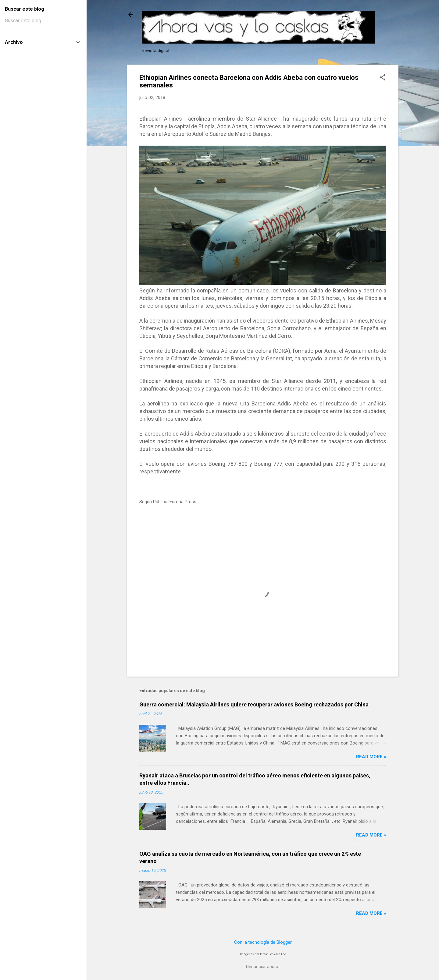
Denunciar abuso (263, 967)
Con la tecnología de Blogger (263, 942)
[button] (383, 78)
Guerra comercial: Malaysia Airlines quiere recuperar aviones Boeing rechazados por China (254, 704)
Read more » (371, 757)
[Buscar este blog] (43, 21)
